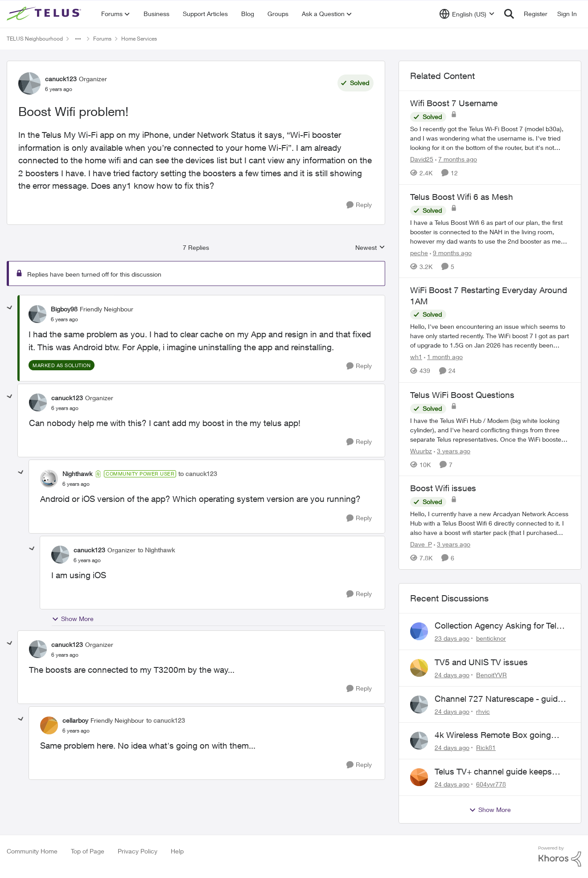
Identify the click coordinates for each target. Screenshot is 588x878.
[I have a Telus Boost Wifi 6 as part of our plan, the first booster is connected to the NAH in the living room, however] (490, 231)
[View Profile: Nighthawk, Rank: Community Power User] (49, 479)
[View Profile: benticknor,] (419, 631)
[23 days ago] (452, 638)
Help (177, 851)
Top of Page (88, 851)
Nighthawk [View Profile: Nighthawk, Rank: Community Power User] (77, 474)
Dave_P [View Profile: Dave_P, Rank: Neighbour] (421, 544)
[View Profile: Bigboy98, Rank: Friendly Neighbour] (37, 314)
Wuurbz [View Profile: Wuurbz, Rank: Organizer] (421, 450)
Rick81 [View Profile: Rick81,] (486, 748)
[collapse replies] (10, 308)
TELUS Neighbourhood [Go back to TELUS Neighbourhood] (35, 39)
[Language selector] (467, 14)
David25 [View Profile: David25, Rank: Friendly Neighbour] (422, 159)
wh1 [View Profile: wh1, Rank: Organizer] (416, 357)
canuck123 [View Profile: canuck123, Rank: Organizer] (61, 79)
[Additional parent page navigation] (78, 39)
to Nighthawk (156, 550)
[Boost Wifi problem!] (64, 319)
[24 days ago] (452, 675)
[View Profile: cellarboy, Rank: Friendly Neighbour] (49, 725)
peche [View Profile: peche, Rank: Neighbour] (419, 252)
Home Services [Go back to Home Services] (139, 39)
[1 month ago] (443, 357)
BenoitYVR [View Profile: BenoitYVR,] (491, 675)
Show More (73, 619)
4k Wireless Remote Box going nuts (493, 735)
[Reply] (359, 205)
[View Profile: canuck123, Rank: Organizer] (29, 83)
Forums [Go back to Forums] (102, 39)
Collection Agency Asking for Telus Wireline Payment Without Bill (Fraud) (500, 626)
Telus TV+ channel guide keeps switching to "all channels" (493, 772)
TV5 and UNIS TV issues (481, 662)
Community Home (32, 851)
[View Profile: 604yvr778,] (419, 777)
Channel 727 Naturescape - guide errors (498, 699)
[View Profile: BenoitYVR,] (419, 668)
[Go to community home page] (45, 14)
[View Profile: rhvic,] (419, 704)
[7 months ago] (456, 159)
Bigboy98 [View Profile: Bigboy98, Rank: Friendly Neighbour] (64, 309)
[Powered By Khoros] (560, 857)
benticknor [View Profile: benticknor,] (491, 638)
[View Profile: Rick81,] (419, 741)
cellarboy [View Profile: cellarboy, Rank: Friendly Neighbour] (75, 720)
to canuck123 (198, 474)
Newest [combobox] (370, 248)
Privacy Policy (138, 851)
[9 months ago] (451, 252)
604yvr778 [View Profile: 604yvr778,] (491, 784)
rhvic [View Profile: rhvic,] (483, 711)
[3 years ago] (452, 450)
